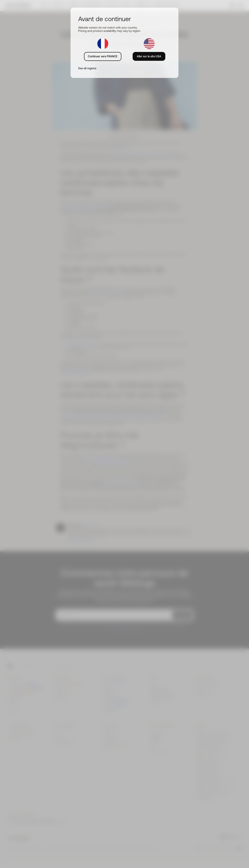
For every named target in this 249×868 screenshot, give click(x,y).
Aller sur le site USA (149, 56)
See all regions (87, 68)
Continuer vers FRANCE (103, 56)
